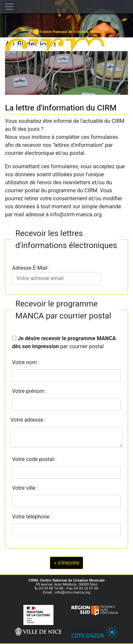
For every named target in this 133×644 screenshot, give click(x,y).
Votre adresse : (28, 420)
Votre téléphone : (33, 517)
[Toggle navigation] (9, 7)
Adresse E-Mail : (56, 275)
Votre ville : (26, 488)
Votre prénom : (30, 391)
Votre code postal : (36, 459)
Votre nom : (26, 362)
